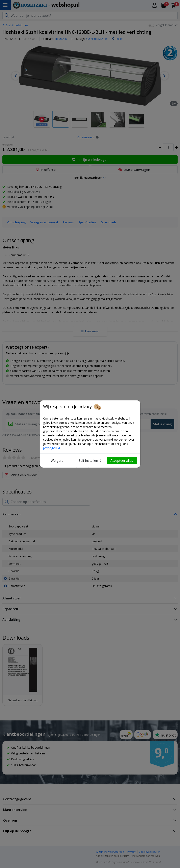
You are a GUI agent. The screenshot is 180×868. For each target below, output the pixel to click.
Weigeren (58, 461)
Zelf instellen (90, 461)
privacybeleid (52, 448)
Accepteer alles (122, 461)
